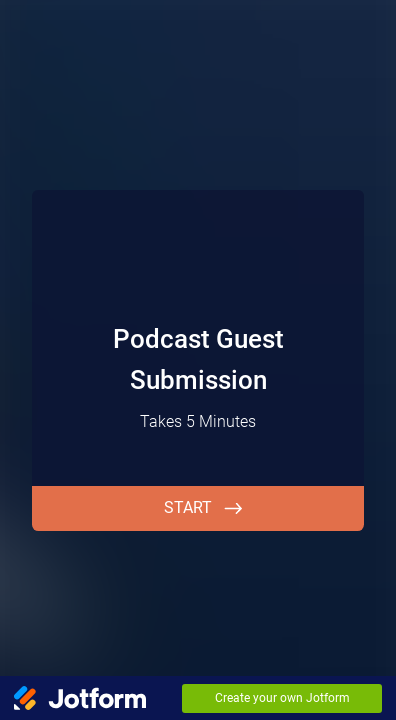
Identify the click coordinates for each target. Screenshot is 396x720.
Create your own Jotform (282, 698)
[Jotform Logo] (80, 698)
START (188, 507)
